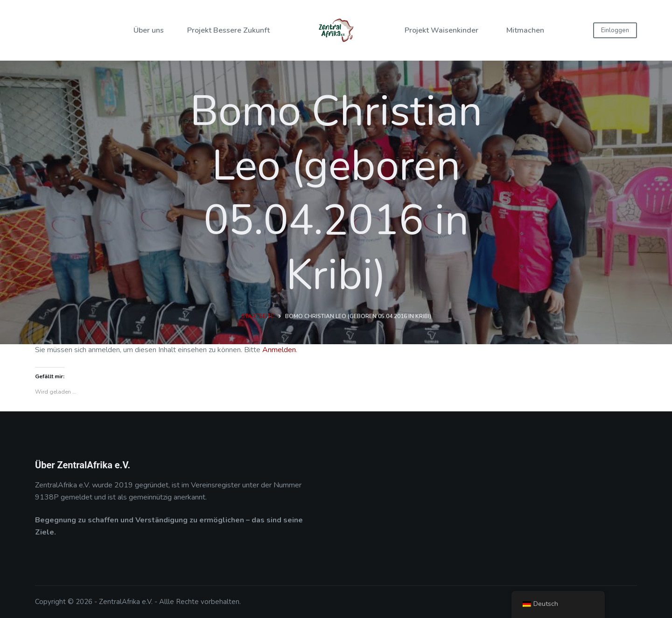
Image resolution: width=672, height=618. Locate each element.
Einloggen (615, 30)
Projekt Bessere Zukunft (228, 30)
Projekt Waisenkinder (441, 30)
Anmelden (279, 350)
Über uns (149, 30)
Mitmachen (525, 30)
